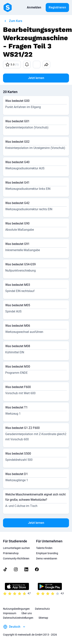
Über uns (27, 613)
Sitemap (43, 618)
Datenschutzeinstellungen (18, 618)
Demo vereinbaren (47, 558)
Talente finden (44, 548)
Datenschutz (42, 609)
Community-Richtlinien (16, 558)
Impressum (10, 613)
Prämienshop (11, 553)
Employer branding (47, 553)
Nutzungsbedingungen (16, 609)
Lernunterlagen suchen (16, 548)
